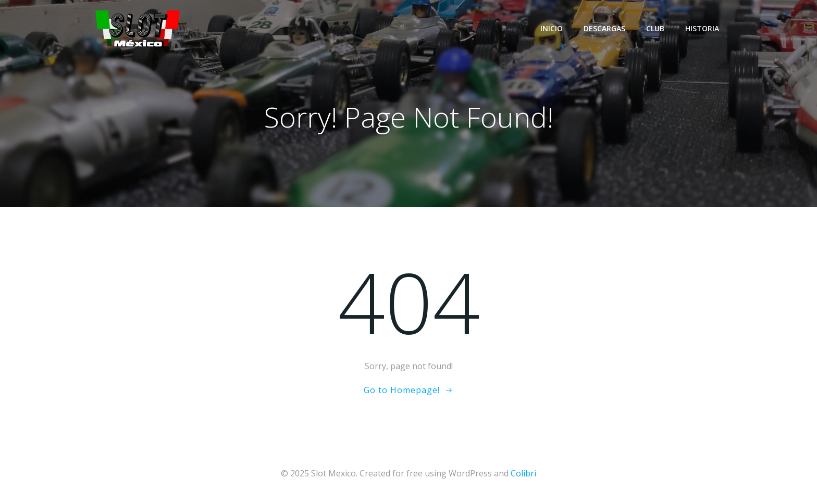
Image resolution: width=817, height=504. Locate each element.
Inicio (552, 28)
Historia (702, 28)
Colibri (523, 473)
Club (655, 28)
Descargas (604, 28)
